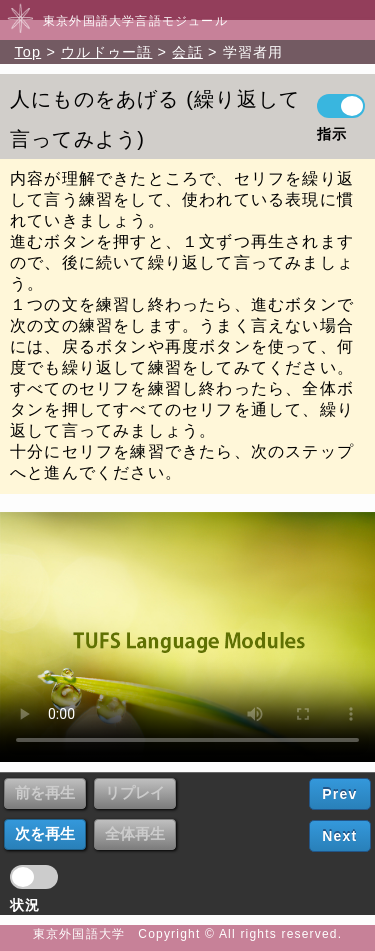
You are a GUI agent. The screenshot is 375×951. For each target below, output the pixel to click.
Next (339, 836)
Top (27, 52)
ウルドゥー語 (106, 52)
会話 (187, 52)
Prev (339, 794)
